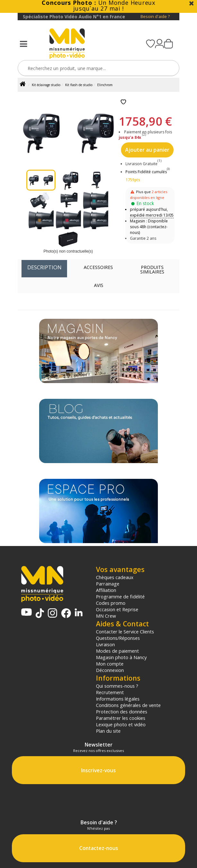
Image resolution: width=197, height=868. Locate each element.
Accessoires (98, 267)
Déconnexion (110, 670)
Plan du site (108, 731)
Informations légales (118, 699)
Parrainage (108, 584)
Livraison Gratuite (143, 164)
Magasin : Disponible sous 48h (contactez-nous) (149, 227)
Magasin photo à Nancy (121, 657)
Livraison (105, 644)
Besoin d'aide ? (155, 17)
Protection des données (122, 711)
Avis (99, 285)
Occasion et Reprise (117, 609)
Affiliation (106, 590)
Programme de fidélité (120, 596)
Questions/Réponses (118, 638)
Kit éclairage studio (46, 85)
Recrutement (110, 692)
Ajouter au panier (147, 150)
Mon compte (110, 664)
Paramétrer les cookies (121, 718)
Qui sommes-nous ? (117, 686)
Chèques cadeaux (115, 577)
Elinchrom (105, 85)
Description (44, 267)
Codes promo (111, 603)
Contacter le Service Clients (125, 631)
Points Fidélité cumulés (146, 172)
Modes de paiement (117, 651)
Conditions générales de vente (128, 705)
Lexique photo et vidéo (121, 724)
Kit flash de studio (79, 85)
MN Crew (106, 616)
